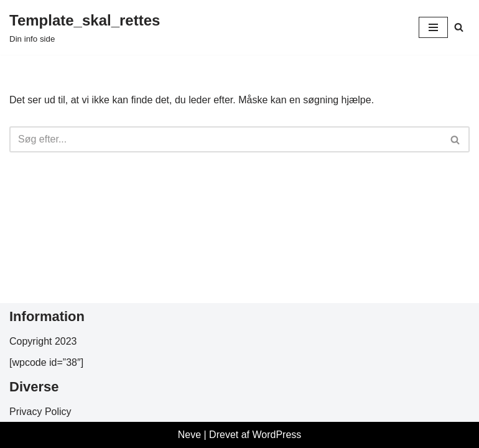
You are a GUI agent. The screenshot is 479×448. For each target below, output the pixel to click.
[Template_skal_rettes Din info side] (85, 27)
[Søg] (459, 27)
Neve (189, 435)
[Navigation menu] (433, 27)
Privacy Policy (40, 412)
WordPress (277, 435)
